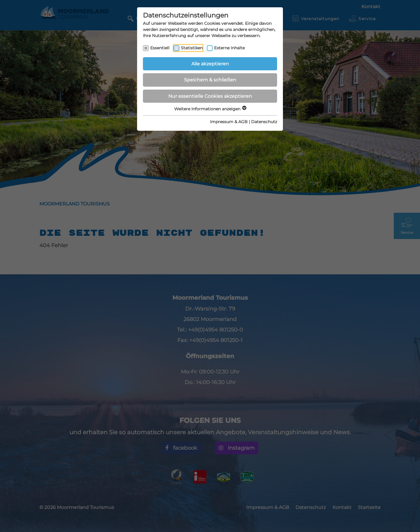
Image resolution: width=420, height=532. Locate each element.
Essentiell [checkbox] (160, 48)
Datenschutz (264, 122)
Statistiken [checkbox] (192, 48)
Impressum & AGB (229, 122)
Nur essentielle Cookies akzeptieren (210, 96)
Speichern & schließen (210, 80)
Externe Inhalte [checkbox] (229, 48)
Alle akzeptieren (210, 64)
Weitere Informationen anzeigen (210, 109)
